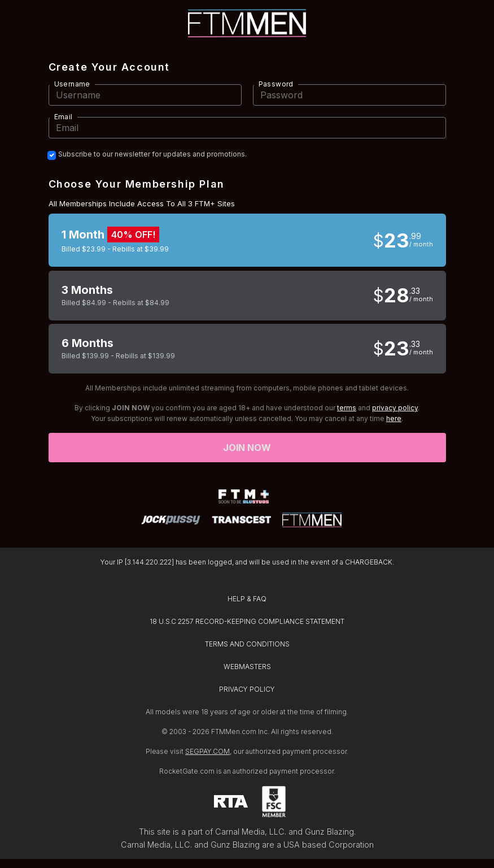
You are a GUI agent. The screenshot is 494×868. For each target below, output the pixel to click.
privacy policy (395, 408)
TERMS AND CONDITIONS (247, 644)
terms (347, 408)
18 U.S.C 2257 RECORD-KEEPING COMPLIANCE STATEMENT (247, 621)
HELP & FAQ (247, 599)
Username (72, 84)
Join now (247, 448)
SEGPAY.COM (207, 751)
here (394, 418)
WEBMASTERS (247, 667)
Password (276, 84)
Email (64, 117)
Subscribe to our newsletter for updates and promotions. (152, 154)
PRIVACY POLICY (247, 689)
